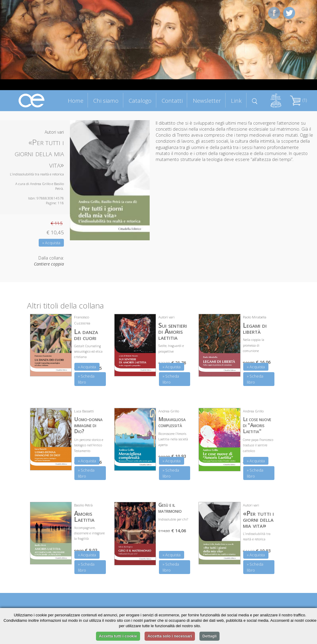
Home (76, 100)
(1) (298, 100)
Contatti (172, 100)
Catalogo (140, 100)
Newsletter (207, 100)
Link (236, 100)
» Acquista (51, 243)
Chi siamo (106, 100)
